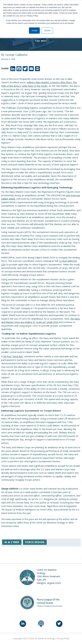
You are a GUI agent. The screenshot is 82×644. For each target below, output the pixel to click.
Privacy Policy (63, 638)
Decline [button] (47, 31)
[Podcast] (41, 624)
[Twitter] (59, 624)
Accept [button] (34, 31)
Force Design (35, 542)
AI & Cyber (12, 542)
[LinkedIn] (23, 624)
